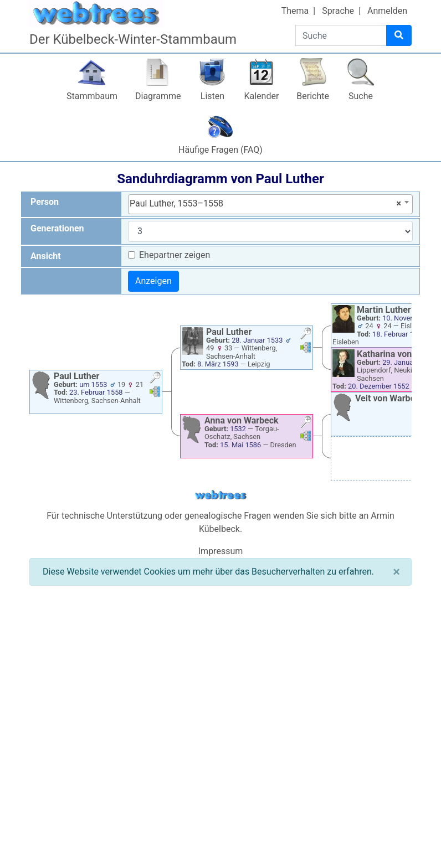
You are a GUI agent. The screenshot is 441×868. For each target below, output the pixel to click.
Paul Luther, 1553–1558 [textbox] (265, 204)
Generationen (57, 228)
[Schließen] (396, 572)
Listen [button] (212, 96)
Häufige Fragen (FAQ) (221, 150)
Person (45, 202)
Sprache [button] (338, 11)
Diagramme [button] (158, 96)
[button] (155, 379)
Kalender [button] (261, 96)
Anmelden (387, 11)
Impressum (221, 551)
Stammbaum (92, 96)
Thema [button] (295, 11)
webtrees (221, 495)
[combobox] (270, 204)
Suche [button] (361, 96)
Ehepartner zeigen (175, 255)
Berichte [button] (313, 96)
